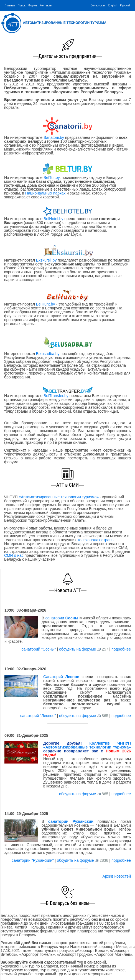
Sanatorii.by (54, 137)
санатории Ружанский (71, 821)
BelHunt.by (46, 304)
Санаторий (61, 677)
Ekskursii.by (46, 260)
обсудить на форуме (77, 649)
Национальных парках (45, 193)
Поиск (21, 5)
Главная (10, 5)
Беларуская (98, 5)
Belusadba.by (48, 354)
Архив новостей (117, 876)
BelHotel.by (54, 219)
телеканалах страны (96, 540)
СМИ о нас (14, 555)
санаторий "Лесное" (39, 716)
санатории (62, 618)
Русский (125, 5)
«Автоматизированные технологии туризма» (59, 497)
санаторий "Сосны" (39, 649)
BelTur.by (52, 178)
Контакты (46, 5)
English (113, 5)
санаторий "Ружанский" (33, 860)
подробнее (121, 649)
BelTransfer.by (57, 396)
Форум (33, 5)
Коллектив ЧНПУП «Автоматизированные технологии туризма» (87, 745)
